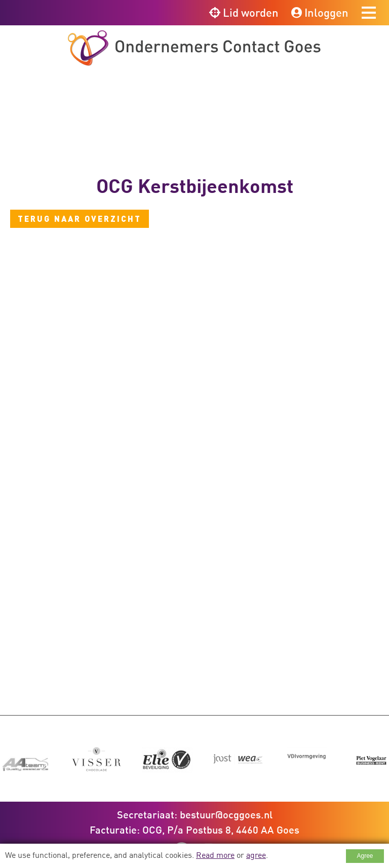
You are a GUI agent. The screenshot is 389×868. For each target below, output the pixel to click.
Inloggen (320, 12)
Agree (365, 856)
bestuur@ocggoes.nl (226, 786)
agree (256, 855)
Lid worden (244, 12)
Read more (215, 855)
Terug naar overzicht (80, 219)
